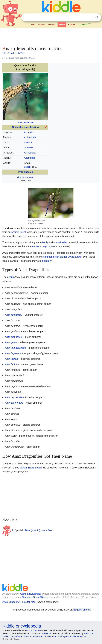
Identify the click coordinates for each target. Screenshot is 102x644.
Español (72, 24)
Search (97, 17)
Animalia (29, 132)
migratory (46, 261)
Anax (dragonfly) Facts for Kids (19, 602)
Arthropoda (30, 137)
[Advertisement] (51, 36)
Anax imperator (25, 177)
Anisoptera (30, 153)
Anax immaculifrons (15, 348)
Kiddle (5, 636)
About (27, 636)
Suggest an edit (82, 610)
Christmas (85, 24)
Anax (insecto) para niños (38, 530)
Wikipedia (46, 633)
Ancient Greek (19, 232)
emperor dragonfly (42, 246)
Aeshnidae (30, 158)
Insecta (28, 143)
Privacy (37, 636)
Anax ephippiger (14, 315)
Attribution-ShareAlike (33, 597)
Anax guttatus (12, 342)
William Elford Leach (31, 468)
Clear (91, 18)
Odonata (29, 148)
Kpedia (62, 24)
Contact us (49, 636)
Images (41, 24)
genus (11, 277)
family (45, 242)
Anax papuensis (13, 397)
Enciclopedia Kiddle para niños (72, 636)
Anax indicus (12, 359)
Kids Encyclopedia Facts (14, 53)
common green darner (55, 257)
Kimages (52, 24)
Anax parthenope (25, 122)
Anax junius (75, 257)
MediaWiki (89, 633)
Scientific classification (25, 127)
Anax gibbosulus (14, 337)
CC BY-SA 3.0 (34, 630)
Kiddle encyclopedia (30, 594)
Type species (25, 172)
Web (33, 24)
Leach (27, 167)
